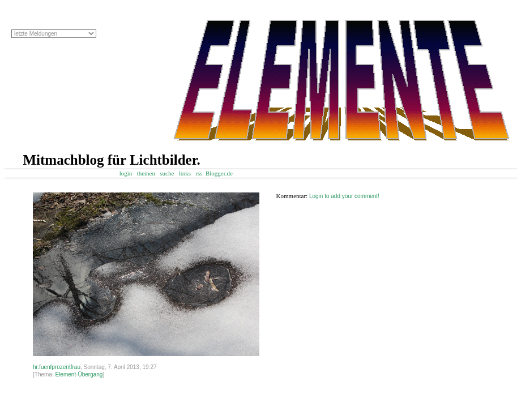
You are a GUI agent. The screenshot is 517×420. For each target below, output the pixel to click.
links (185, 173)
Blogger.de (225, 173)
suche (167, 173)
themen (146, 173)
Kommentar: (292, 196)
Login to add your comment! (344, 196)
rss (199, 173)
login (126, 173)
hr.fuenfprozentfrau (57, 367)
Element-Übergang (79, 374)
